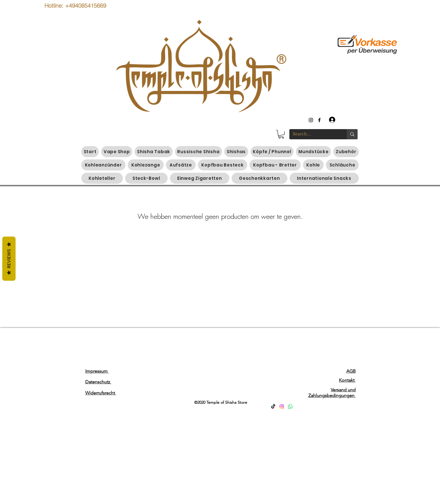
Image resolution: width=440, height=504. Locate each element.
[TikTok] (273, 407)
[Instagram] (282, 407)
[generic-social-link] (319, 120)
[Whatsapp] (290, 407)
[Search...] (314, 134)
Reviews (9, 259)
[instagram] (311, 120)
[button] (281, 134)
